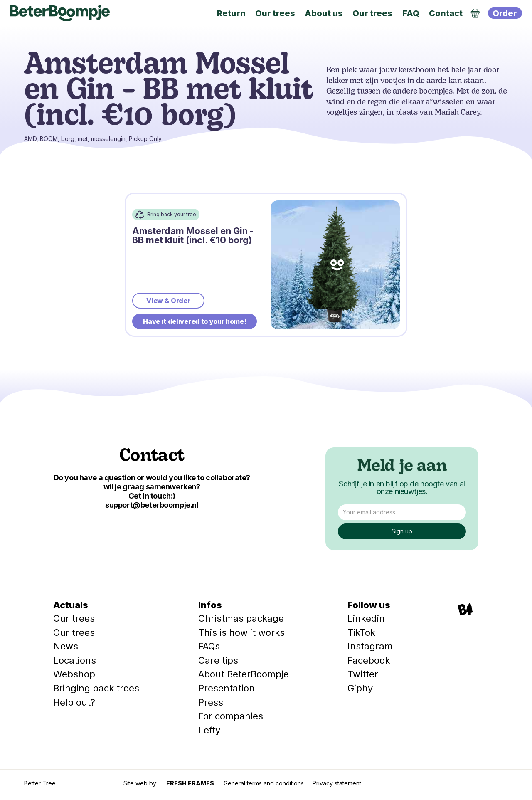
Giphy (360, 688)
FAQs (209, 646)
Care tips (218, 660)
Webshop (74, 674)
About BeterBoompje (244, 674)
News (66, 646)
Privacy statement (337, 783)
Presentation (227, 688)
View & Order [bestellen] (168, 301)
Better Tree (40, 783)
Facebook (369, 660)
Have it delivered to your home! (195, 321)
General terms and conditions (264, 783)
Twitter (363, 674)
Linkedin (366, 618)
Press (211, 702)
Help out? (74, 702)
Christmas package (241, 618)
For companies (231, 716)
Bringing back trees (96, 688)
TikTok (361, 632)
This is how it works (241, 632)
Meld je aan (402, 467)
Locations (75, 660)
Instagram (370, 646)
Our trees (74, 618)
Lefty (209, 730)
